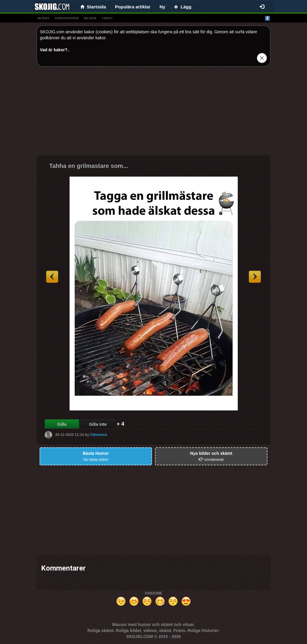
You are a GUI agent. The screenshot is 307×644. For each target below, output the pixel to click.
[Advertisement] (153, 113)
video (107, 18)
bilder (90, 18)
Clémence (98, 435)
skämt (43, 18)
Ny (162, 7)
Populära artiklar (133, 7)
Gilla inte (98, 424)
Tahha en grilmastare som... (89, 166)
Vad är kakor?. (54, 50)
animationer (66, 18)
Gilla (62, 424)
